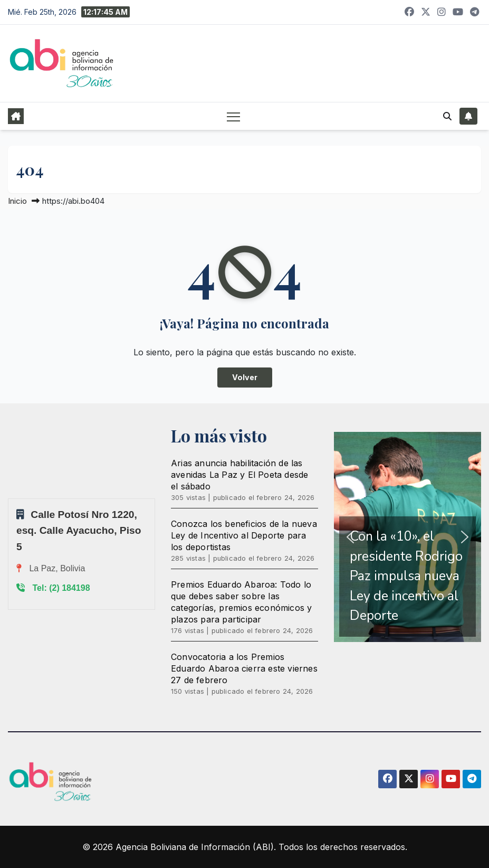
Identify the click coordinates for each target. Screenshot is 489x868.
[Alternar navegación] (233, 116)
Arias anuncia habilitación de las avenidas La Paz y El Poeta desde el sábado (239, 475)
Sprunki (9, 498)
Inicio (17, 201)
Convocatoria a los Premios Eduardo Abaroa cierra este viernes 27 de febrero (244, 668)
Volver (245, 377)
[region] (407, 537)
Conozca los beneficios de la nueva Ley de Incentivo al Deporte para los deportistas (244, 535)
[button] (447, 116)
